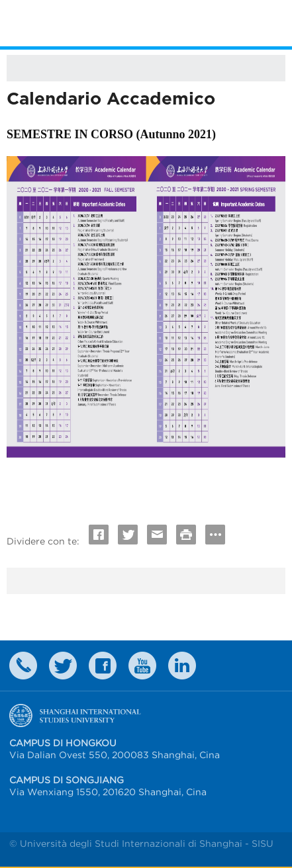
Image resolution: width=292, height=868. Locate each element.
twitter (63, 666)
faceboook (103, 666)
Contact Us (23, 666)
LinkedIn (182, 666)
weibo (142, 666)
